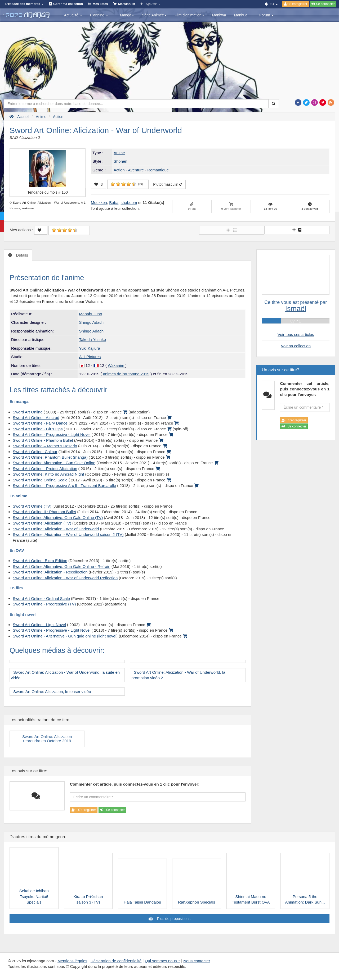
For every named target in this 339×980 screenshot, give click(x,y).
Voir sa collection (296, 346)
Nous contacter (197, 961)
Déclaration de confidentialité (116, 961)
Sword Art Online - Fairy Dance (40, 423)
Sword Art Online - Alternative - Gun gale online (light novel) (65, 636)
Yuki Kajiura (90, 348)
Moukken (99, 202)
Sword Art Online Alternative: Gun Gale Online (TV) (58, 518)
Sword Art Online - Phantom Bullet (43, 440)
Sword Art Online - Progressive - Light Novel (52, 434)
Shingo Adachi (92, 322)
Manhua (241, 15)
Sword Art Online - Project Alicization (45, 469)
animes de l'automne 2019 (126, 374)
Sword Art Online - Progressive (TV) (44, 604)
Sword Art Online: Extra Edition (40, 561)
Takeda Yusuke (93, 339)
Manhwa (219, 15)
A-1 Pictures (90, 357)
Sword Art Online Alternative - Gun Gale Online (54, 463)
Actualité (73, 15)
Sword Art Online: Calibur (35, 452)
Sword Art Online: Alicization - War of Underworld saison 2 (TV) (68, 534)
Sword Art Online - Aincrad (36, 418)
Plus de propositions (173, 919)
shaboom (129, 202)
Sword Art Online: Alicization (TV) (42, 523)
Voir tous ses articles (296, 334)
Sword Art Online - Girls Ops (38, 429)
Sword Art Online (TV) (32, 506)
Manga (127, 15)
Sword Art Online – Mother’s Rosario (45, 446)
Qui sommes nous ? (162, 961)
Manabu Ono (91, 314)
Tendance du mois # (48, 192)
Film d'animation (189, 15)
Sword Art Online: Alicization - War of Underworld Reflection (65, 578)
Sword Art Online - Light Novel (39, 625)
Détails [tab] (21, 255)
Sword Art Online (28, 412)
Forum (266, 15)
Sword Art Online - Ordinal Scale (41, 598)
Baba (114, 202)
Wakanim (117, 365)
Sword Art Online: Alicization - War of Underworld (56, 529)
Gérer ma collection (68, 4)
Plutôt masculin (168, 184)
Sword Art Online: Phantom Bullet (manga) (50, 457)
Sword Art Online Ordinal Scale (40, 480)
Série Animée (154, 15)
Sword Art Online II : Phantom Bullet (44, 512)
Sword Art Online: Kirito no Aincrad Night (48, 474)
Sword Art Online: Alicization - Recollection (50, 572)
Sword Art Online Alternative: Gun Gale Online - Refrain (62, 566)
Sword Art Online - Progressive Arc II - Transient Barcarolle (64, 486)
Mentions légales (72, 961)
